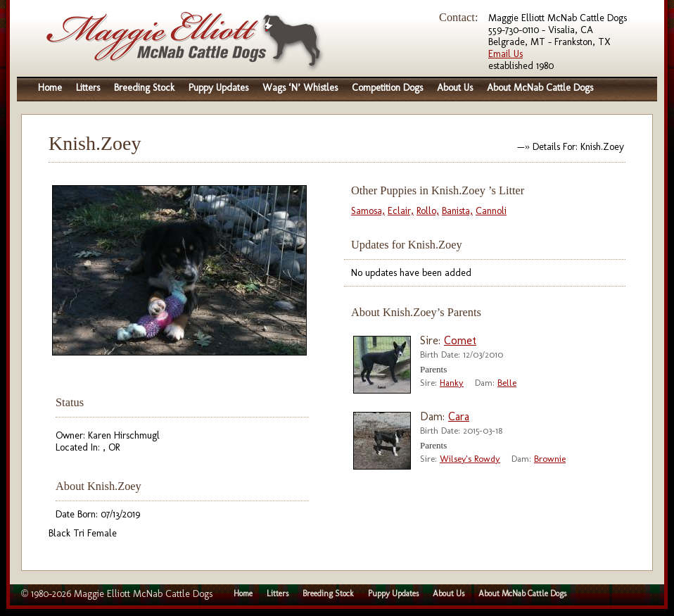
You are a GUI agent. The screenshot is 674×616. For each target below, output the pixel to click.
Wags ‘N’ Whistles (300, 88)
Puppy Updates (218, 88)
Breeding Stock (144, 88)
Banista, (457, 211)
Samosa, (368, 211)
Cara (459, 416)
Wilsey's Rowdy (470, 459)
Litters (88, 88)
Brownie (550, 459)
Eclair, (401, 211)
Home (50, 88)
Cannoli (491, 211)
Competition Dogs (387, 88)
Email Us (505, 54)
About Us (455, 88)
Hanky (452, 383)
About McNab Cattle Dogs (540, 88)
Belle (507, 383)
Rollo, (428, 211)
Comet (460, 340)
